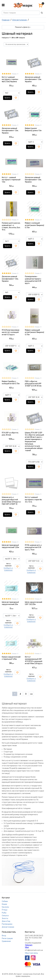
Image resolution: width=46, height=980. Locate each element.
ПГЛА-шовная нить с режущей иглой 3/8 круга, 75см (33, 547)
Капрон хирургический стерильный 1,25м (11, 658)
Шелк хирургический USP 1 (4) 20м (33, 603)
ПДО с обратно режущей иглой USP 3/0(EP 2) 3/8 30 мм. (33, 384)
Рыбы (4, 913)
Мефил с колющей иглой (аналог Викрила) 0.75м (34, 225)
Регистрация (7, 938)
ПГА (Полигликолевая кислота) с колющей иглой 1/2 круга (11, 332)
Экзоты (5, 918)
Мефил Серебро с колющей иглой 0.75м (11, 383)
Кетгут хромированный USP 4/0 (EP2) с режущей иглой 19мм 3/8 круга (34, 660)
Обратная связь (31, 953)
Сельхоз (5, 916)
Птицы (5, 910)
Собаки (5, 901)
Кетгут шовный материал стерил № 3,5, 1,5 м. (33, 500)
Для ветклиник (20, 20)
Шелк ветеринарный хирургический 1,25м (10, 546)
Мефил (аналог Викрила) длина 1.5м (33, 129)
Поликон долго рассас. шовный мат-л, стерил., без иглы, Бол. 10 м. (11, 226)
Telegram (29, 945)
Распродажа (7, 924)
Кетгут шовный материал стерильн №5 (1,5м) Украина (10, 79)
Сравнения (6, 941)
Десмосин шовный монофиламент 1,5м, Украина (33, 79)
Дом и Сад (6, 921)
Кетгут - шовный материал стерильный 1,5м (11, 180)
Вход (4, 936)
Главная (6, 20)
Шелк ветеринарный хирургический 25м (10, 603)
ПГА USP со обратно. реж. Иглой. (10, 434)
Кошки (4, 904)
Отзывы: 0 (15, 74)
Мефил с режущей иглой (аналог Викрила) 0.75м (34, 332)
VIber (27, 947)
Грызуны (5, 907)
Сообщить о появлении (8, 569)
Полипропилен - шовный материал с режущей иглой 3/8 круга (33, 280)
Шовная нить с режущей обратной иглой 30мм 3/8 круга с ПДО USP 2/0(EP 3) (11, 501)
